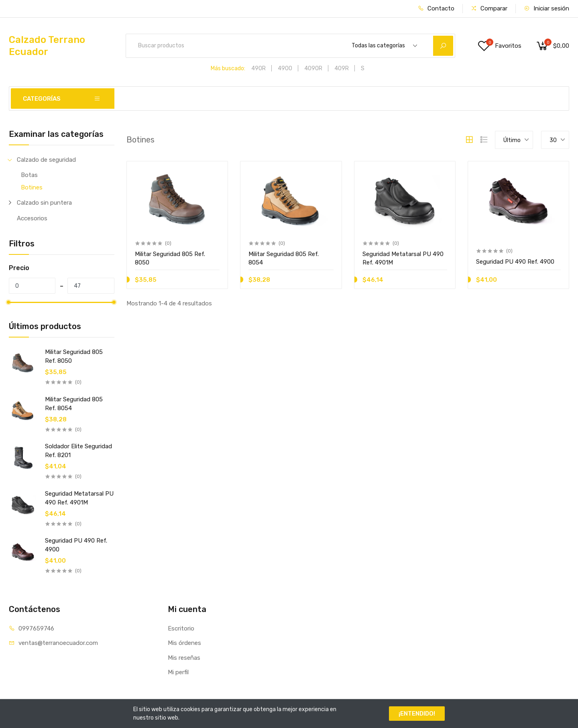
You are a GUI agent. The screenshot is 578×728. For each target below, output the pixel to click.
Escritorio (181, 628)
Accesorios (32, 218)
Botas (29, 175)
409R (342, 68)
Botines (32, 187)
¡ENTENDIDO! (417, 714)
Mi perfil (178, 672)
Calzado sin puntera (44, 203)
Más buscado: (228, 68)
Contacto (436, 8)
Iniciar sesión (546, 8)
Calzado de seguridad (46, 160)
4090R (313, 68)
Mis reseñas (184, 658)
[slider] (9, 302)
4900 (285, 68)
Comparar (489, 8)
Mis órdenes (184, 643)
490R (258, 68)
